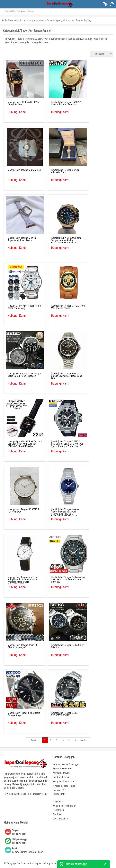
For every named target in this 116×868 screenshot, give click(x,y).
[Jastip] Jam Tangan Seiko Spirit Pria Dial (67, 646)
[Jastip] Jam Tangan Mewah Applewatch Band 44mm (22, 239)
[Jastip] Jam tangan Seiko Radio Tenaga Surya (24, 714)
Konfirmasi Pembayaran (64, 806)
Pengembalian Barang (64, 782)
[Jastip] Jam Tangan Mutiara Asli (24, 170)
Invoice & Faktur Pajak (64, 786)
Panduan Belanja (61, 777)
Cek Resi (57, 814)
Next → (84, 740)
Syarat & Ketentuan (62, 768)
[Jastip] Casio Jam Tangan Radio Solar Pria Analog (24, 307)
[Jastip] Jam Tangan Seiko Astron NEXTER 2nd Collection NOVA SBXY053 (68, 579)
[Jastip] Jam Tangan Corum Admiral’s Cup (65, 171)
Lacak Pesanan (60, 819)
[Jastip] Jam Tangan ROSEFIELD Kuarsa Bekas (24, 510)
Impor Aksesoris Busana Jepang (46, 20)
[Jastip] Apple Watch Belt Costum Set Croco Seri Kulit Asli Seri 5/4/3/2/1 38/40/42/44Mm (25, 444)
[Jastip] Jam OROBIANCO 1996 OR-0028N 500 (23, 103)
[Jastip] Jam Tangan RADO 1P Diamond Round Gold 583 (66, 103)
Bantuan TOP (59, 790)
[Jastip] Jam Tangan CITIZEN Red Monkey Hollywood (68, 307)
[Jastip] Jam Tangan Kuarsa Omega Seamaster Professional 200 (67, 376)
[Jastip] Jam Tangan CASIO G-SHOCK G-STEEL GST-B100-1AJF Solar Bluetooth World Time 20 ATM (67, 445)
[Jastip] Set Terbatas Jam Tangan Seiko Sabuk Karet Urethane (24, 375)
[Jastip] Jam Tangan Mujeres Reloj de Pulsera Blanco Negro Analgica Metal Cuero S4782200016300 (23, 581)
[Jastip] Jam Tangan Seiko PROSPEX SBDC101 (64, 714)
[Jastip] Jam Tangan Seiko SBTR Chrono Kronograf (24, 646)
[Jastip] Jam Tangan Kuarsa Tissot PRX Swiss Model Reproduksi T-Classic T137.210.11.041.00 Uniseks (65, 513)
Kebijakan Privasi (61, 773)
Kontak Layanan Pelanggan (66, 764)
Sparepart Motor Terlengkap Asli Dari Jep (19, 11)
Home (25, 20)
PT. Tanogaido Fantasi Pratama (32, 794)
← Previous (34, 740)
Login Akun (58, 801)
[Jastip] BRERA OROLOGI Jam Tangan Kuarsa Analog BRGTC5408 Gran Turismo (66, 240)
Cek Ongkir (58, 810)
